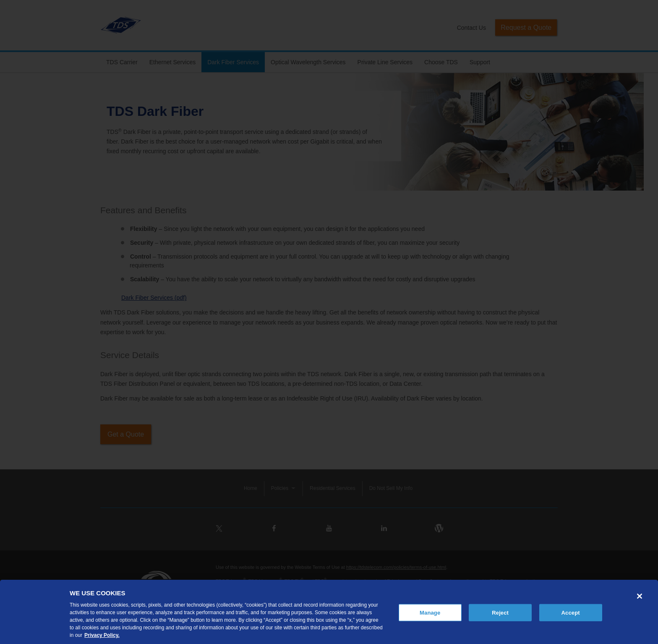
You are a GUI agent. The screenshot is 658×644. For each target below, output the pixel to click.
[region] (329, 612)
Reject (500, 612)
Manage (430, 612)
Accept (571, 612)
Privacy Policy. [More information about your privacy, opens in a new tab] (102, 635)
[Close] (640, 596)
